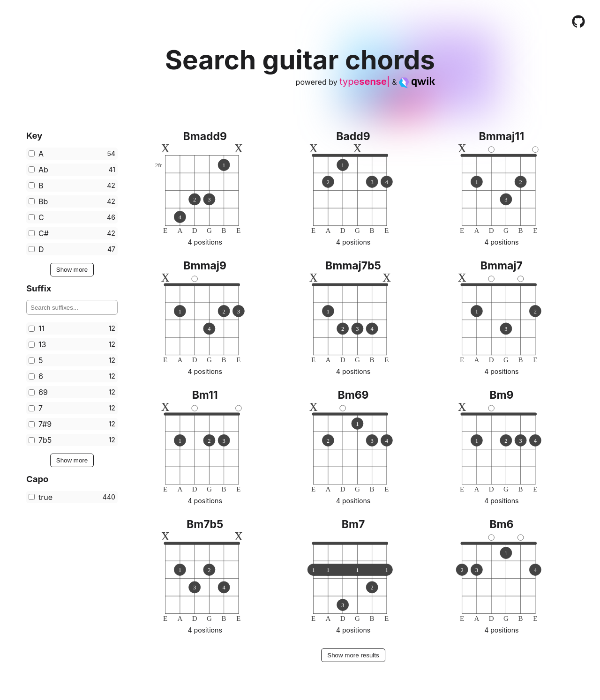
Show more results (353, 655)
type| (364, 82)
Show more (72, 270)
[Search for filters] (72, 307)
